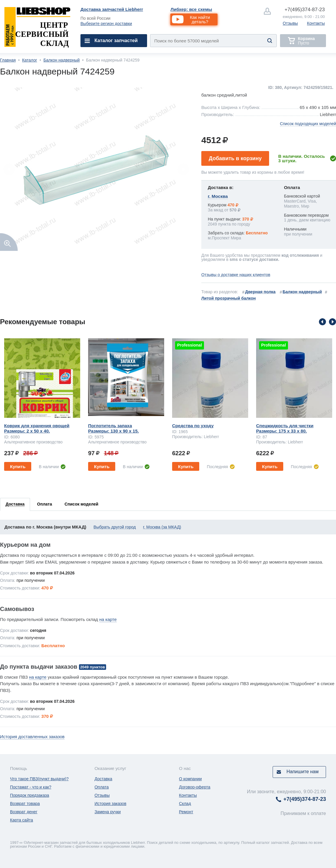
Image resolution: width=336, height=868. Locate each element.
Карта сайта (22, 820)
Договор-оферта (195, 787)
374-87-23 (305, 10)
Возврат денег (24, 812)
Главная (8, 60)
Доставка (103, 779)
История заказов (111, 804)
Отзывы (290, 23)
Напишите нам (303, 772)
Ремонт (186, 812)
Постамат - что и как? (31, 787)
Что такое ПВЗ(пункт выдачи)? (39, 779)
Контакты (316, 23)
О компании (190, 779)
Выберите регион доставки (106, 24)
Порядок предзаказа (30, 795)
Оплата (102, 787)
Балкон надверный (61, 60)
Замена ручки (108, 812)
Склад (185, 804)
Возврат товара (25, 804)
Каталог (30, 60)
